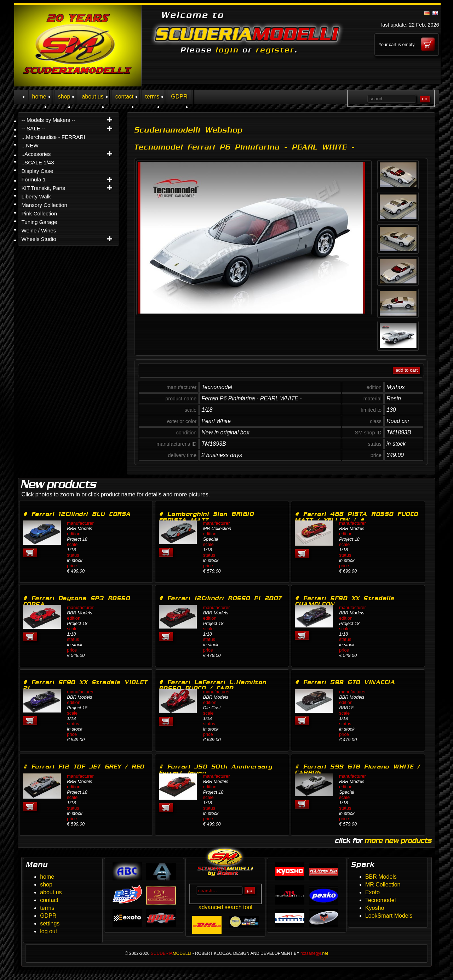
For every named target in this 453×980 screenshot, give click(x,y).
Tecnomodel (380, 900)
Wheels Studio (39, 239)
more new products (398, 840)
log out (48, 931)
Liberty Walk (36, 196)
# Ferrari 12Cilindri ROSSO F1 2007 (220, 598)
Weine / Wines (39, 230)
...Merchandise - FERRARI (53, 137)
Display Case (38, 171)
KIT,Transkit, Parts (44, 188)
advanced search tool (225, 907)
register (275, 50)
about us (93, 97)
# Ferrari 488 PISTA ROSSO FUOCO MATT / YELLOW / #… (357, 517)
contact (125, 97)
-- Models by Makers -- (48, 120)
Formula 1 (34, 179)
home (39, 97)
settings (50, 923)
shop (64, 97)
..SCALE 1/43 (38, 162)
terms (152, 97)
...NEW (30, 145)
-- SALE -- (34, 128)
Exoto (372, 892)
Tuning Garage (39, 222)
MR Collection (383, 885)
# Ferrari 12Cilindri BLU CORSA (77, 514)
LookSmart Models (389, 916)
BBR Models (381, 877)
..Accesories (36, 154)
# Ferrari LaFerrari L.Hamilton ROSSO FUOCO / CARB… (213, 685)
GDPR (179, 97)
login (227, 50)
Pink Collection (39, 213)
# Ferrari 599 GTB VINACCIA (345, 682)
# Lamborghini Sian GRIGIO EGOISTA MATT (207, 517)
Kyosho (375, 908)
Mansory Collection (44, 205)
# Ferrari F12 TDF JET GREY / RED (84, 767)
